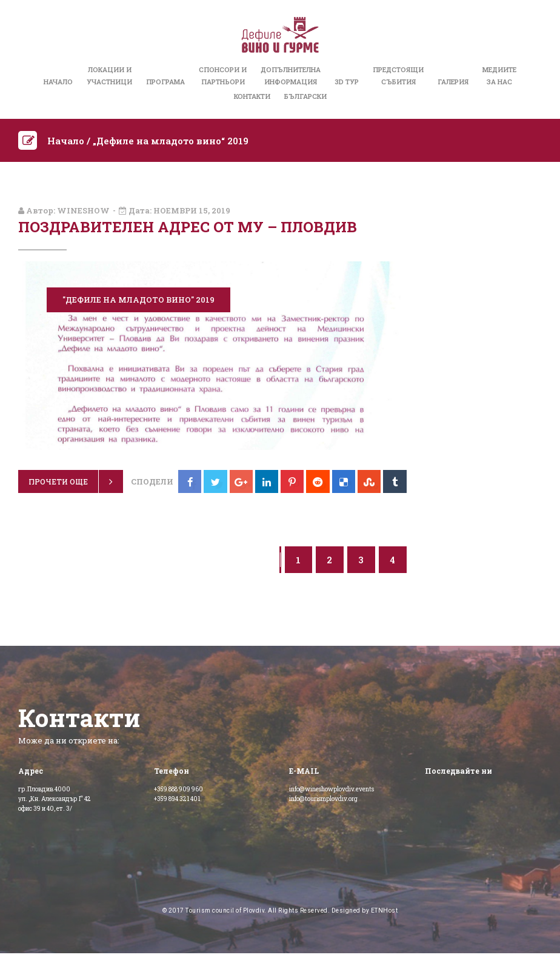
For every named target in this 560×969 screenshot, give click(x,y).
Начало (58, 82)
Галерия (453, 82)
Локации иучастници (109, 75)
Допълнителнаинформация (291, 75)
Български (305, 96)
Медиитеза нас (499, 75)
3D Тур (347, 82)
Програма (165, 82)
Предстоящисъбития (398, 75)
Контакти (252, 96)
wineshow (83, 210)
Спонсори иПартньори (223, 75)
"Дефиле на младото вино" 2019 (138, 300)
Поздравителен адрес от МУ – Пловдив (188, 227)
